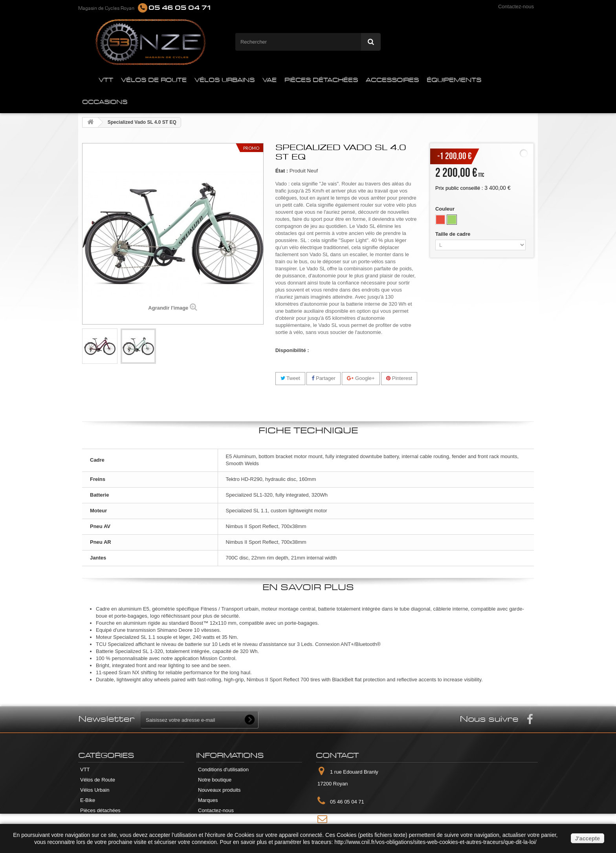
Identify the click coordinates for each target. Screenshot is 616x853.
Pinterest (399, 378)
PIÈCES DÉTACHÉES (321, 80)
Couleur (446, 209)
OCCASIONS (105, 102)
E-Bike (88, 800)
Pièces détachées (100, 810)
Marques (208, 800)
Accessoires (94, 821)
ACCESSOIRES (392, 80)
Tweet (290, 378)
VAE (269, 80)
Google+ (361, 378)
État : (282, 171)
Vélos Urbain (95, 790)
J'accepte (588, 838)
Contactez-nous (516, 6)
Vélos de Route (98, 780)
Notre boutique (215, 780)
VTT (106, 80)
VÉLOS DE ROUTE (154, 80)
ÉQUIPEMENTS (454, 80)
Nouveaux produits (219, 790)
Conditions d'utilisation (223, 770)
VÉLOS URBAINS (225, 80)
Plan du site (211, 821)
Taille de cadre (454, 234)
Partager (323, 378)
